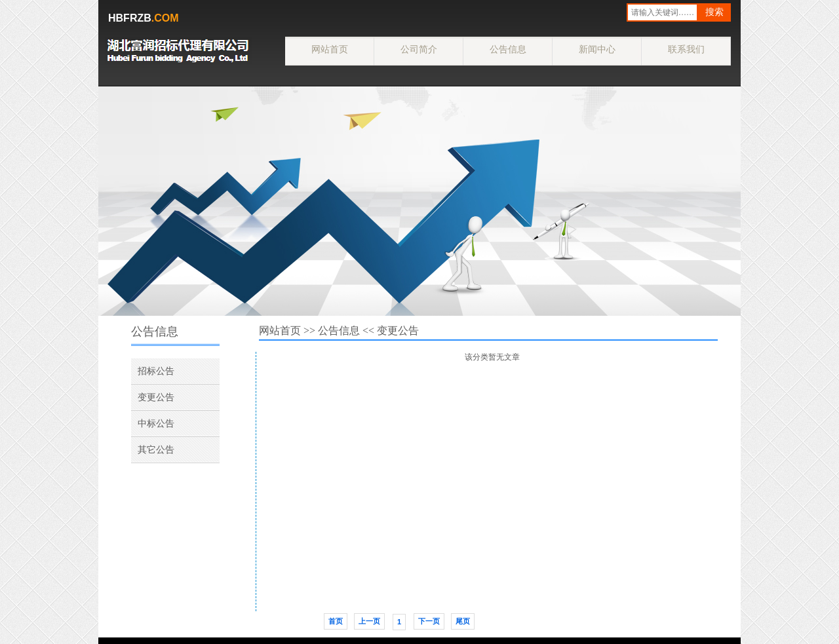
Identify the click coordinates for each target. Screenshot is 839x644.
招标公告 (156, 371)
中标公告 (156, 423)
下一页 (429, 621)
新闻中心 (597, 49)
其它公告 (156, 449)
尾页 (463, 621)
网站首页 (330, 49)
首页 (336, 621)
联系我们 (686, 49)
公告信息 (508, 49)
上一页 (369, 621)
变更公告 (156, 397)
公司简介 (419, 49)
